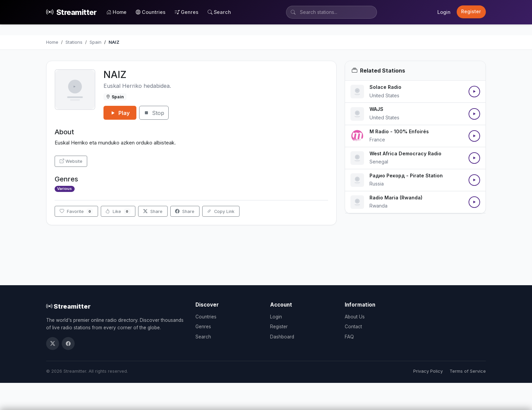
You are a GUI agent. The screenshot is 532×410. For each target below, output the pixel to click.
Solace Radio (385, 87)
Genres (187, 12)
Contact (353, 327)
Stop (154, 113)
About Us (355, 317)
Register (471, 12)
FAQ (349, 337)
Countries (151, 12)
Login (444, 12)
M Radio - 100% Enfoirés (399, 131)
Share (153, 211)
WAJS (376, 109)
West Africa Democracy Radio (405, 153)
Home (117, 12)
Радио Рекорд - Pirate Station (406, 175)
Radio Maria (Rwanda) (396, 198)
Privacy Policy (428, 371)
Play (120, 113)
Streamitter (71, 12)
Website (71, 161)
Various (64, 189)
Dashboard (282, 337)
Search (219, 12)
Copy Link (221, 211)
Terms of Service (468, 371)
